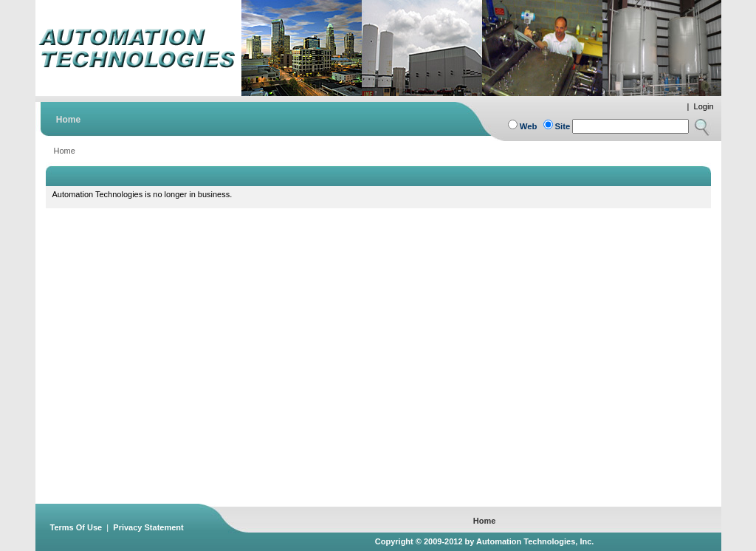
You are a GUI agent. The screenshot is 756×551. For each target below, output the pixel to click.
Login (704, 106)
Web (529, 126)
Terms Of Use (76, 527)
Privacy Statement (148, 527)
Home (65, 151)
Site (563, 126)
